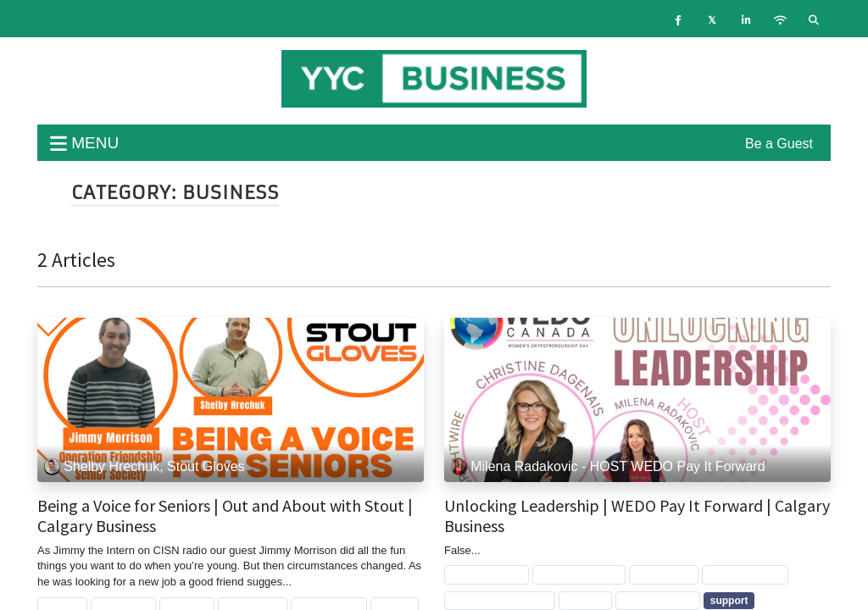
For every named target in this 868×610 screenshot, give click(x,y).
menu (84, 143)
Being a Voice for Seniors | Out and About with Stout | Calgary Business (225, 516)
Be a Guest (779, 144)
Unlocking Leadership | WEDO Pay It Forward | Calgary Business (637, 516)
